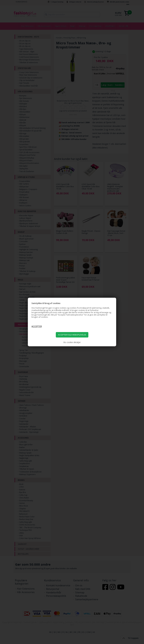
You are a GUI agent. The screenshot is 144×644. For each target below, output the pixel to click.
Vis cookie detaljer (72, 342)
